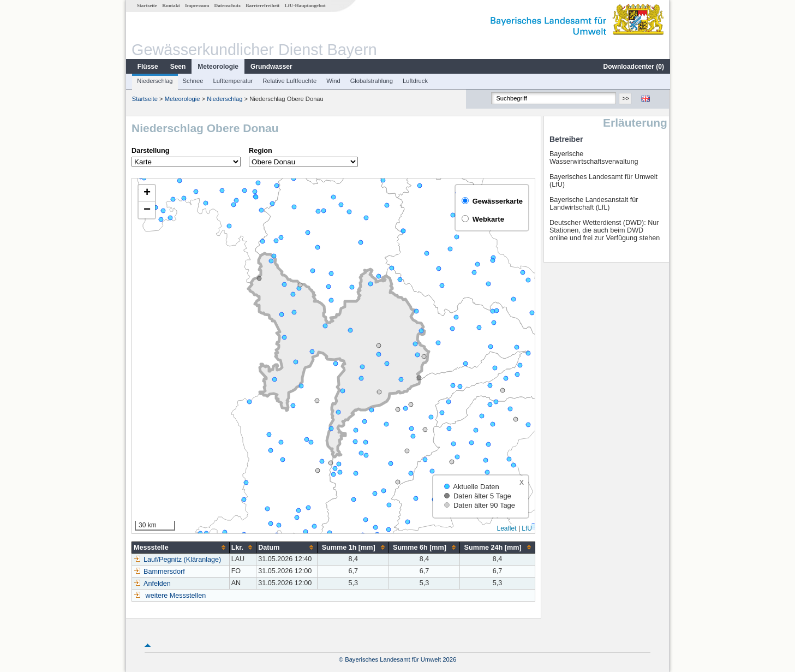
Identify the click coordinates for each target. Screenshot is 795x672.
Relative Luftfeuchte (289, 81)
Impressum (196, 5)
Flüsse (147, 67)
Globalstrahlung (371, 81)
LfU (526, 528)
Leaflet (506, 528)
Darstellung (150, 151)
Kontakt (171, 5)
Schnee (193, 81)
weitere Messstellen (175, 596)
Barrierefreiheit (262, 5)
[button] (146, 194)
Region (260, 151)
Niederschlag (154, 81)
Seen (178, 67)
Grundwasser (271, 67)
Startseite (147, 5)
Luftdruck (415, 81)
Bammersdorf (159, 572)
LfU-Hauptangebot (305, 5)
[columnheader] (180, 547)
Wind (333, 81)
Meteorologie (217, 67)
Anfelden (152, 584)
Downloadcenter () (633, 67)
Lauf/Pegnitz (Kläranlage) (177, 560)
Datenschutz (227, 5)
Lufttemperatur (232, 81)
